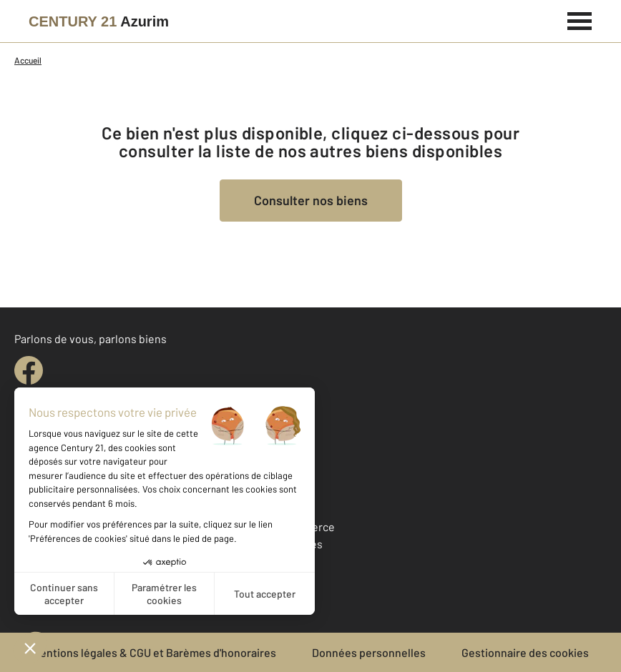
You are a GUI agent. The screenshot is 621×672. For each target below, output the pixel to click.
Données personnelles (369, 652)
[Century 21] (99, 21)
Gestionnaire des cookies (525, 652)
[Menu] (580, 19)
